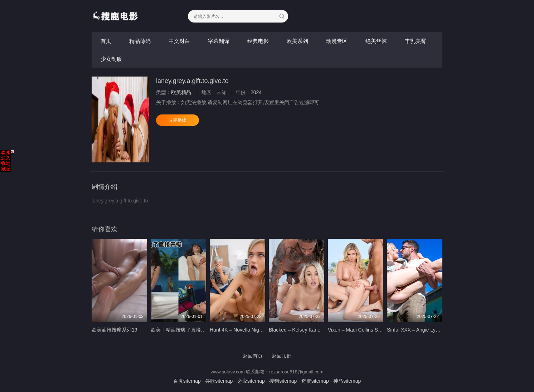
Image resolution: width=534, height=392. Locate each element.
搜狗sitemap (283, 381)
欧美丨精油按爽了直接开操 (181, 330)
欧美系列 (297, 41)
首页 (106, 41)
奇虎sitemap (315, 381)
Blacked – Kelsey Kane (295, 330)
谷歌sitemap (219, 381)
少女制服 (111, 59)
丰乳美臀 (416, 41)
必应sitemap (251, 381)
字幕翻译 (219, 41)
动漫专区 (337, 41)
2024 (256, 92)
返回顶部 (282, 356)
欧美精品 (181, 92)
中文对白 (179, 41)
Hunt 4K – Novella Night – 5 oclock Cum (254, 330)
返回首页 (253, 356)
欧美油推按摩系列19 (115, 330)
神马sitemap (347, 381)
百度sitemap (187, 381)
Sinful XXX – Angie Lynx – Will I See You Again (439, 330)
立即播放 (178, 120)
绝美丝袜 (376, 41)
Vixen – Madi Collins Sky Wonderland (370, 330)
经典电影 (258, 41)
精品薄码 (140, 41)
